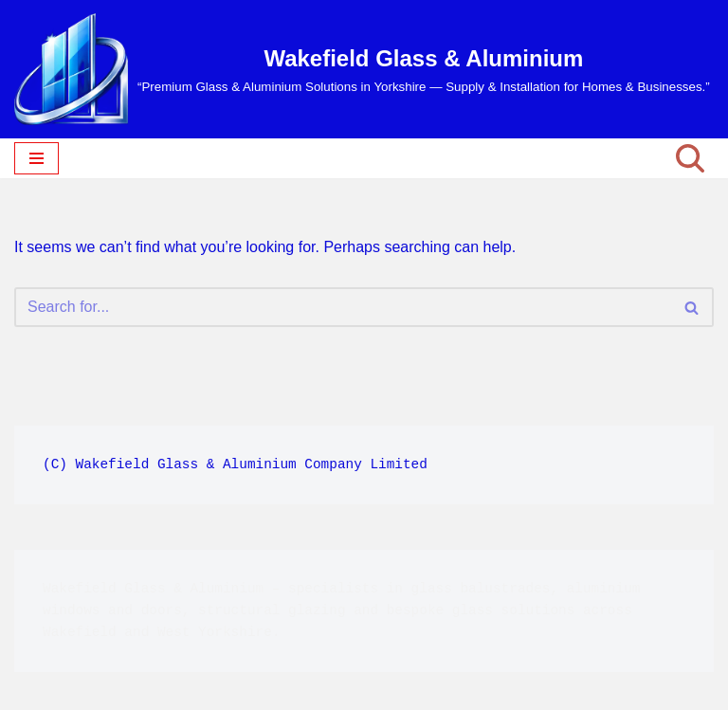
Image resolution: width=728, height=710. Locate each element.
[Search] (690, 158)
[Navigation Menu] (36, 158)
